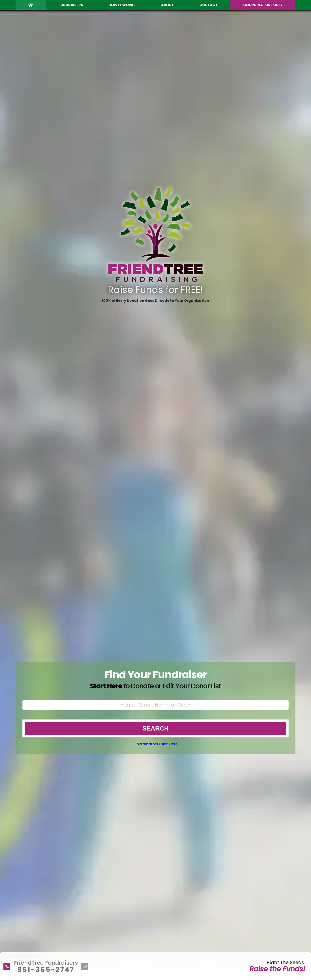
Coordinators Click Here (156, 744)
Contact (209, 5)
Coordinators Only (263, 5)
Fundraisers (71, 5)
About (167, 5)
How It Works (122, 5)
